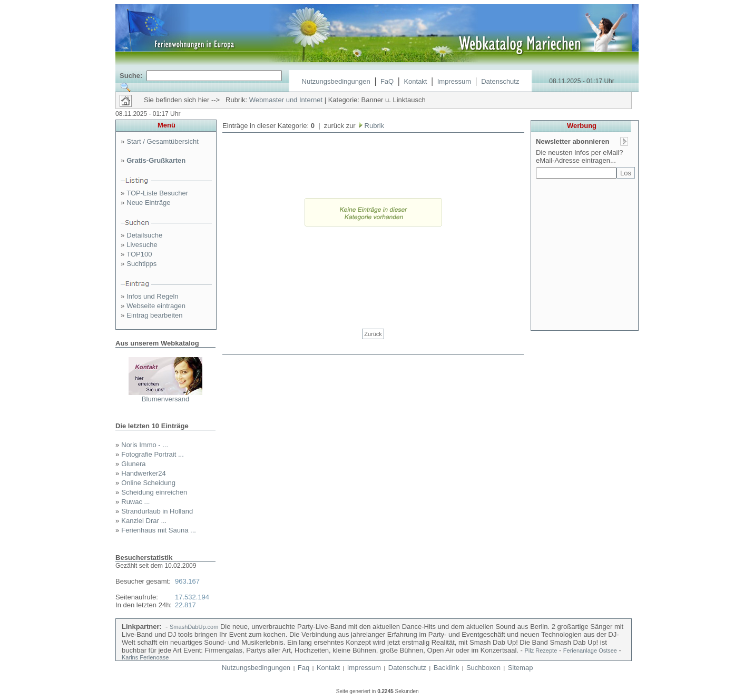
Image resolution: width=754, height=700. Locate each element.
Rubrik (373, 126)
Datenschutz (500, 81)
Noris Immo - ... (145, 445)
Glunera (133, 464)
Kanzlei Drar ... (144, 521)
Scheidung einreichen (154, 492)
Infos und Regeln (152, 296)
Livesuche (142, 245)
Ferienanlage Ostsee (590, 650)
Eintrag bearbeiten (154, 315)
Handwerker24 (144, 473)
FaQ (387, 81)
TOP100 (139, 254)
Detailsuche (144, 235)
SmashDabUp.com (194, 627)
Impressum (454, 81)
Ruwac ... (135, 502)
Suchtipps (141, 264)
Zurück (373, 334)
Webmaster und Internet (286, 100)
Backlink (446, 668)
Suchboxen (483, 668)
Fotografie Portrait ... (153, 454)
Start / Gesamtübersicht (163, 141)
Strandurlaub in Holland (157, 511)
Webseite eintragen (156, 306)
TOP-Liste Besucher (157, 193)
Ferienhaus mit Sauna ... (159, 530)
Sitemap (521, 668)
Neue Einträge (148, 203)
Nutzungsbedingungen (336, 81)
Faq (303, 668)
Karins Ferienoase (145, 657)
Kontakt (415, 81)
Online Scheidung (148, 483)
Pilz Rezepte (541, 650)
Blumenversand (165, 399)
